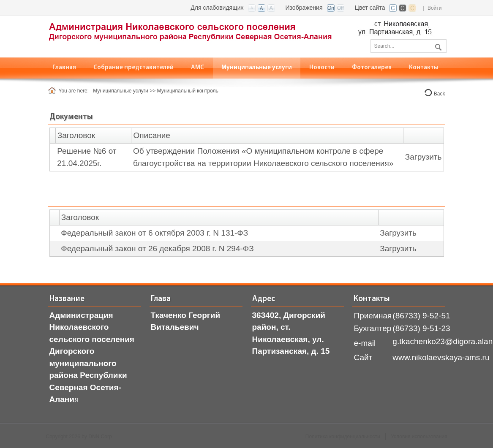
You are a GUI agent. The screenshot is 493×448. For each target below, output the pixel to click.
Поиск (437, 46)
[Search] (409, 46)
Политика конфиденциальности (343, 437)
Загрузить (424, 157)
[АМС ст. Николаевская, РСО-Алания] (240, 36)
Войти (435, 8)
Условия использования (419, 437)
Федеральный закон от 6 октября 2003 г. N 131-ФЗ (154, 233)
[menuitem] (134, 68)
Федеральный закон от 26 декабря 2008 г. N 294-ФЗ (157, 248)
